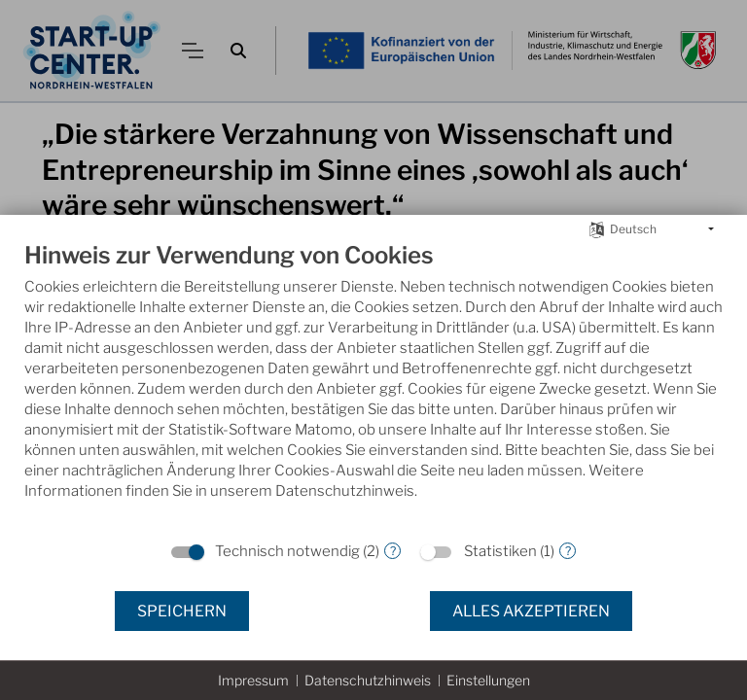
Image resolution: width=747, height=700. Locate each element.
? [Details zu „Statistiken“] (568, 551)
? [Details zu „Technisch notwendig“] (393, 551)
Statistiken (500, 551)
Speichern (182, 611)
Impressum (253, 680)
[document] (373, 385)
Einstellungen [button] (488, 680)
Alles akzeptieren (531, 611)
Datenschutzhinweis (368, 680)
